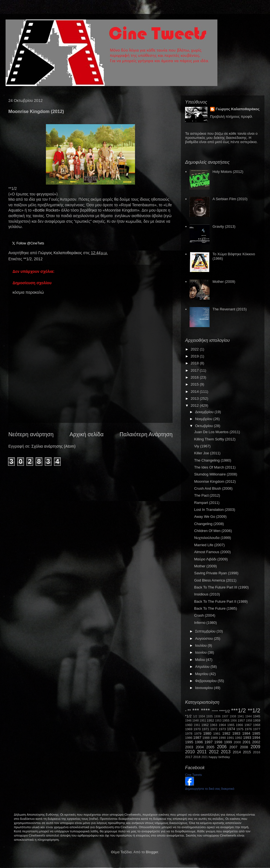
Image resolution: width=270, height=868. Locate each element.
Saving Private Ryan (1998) (216, 573)
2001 (246, 742)
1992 (239, 738)
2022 (195, 349)
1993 (247, 738)
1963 (213, 725)
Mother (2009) (224, 282)
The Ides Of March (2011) (215, 467)
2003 (189, 747)
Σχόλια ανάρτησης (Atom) (54, 446)
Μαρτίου (202, 674)
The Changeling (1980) (213, 460)
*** (196, 710)
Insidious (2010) (207, 594)
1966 (239, 725)
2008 (244, 747)
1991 (230, 738)
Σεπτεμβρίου (206, 631)
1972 (214, 729)
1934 (202, 716)
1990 (222, 738)
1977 (257, 729)
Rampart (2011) (207, 503)
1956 (234, 721)
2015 (195, 384)
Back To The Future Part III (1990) (221, 587)
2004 (200, 747)
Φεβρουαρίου (206, 681)
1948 (196, 721)
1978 (189, 733)
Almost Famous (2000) (212, 552)
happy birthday (219, 757)
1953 (218, 721)
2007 (233, 747)
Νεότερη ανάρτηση (31, 434)
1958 (249, 721)
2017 (195, 370)
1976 (248, 729)
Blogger (152, 852)
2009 (255, 747)
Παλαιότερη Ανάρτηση (146, 434)
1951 (203, 721)
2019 (195, 356)
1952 (210, 720)
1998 (218, 742)
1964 (222, 725)
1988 (206, 738)
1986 (189, 738)
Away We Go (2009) (210, 517)
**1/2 (28, 259)
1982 (226, 733)
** (189, 711)
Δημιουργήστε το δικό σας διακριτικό (210, 789)
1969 (189, 729)
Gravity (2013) (224, 226)
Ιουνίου (201, 652)
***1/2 (238, 710)
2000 (237, 742)
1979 (198, 733)
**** (205, 710)
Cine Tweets (193, 775)
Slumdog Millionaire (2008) (216, 474)
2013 (195, 399)
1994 (256, 738)
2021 (205, 757)
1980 (207, 733)
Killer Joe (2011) (207, 453)
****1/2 (224, 711)
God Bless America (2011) (215, 580)
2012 (38, 259)
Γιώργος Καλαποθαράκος (61, 253)
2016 (195, 377)
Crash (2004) (205, 615)
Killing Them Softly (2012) (215, 439)
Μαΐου (201, 660)
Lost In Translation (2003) (214, 510)
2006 (222, 747)
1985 (256, 733)
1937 (225, 716)
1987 (197, 738)
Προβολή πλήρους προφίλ (231, 117)
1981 (217, 733)
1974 (231, 729)
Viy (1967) (202, 446)
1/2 (195, 716)
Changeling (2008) (209, 524)
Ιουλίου (201, 645)
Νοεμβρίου (204, 419)
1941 (241, 716)
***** (215, 711)
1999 (228, 742)
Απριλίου (203, 667)
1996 (199, 742)
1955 (226, 720)
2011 (202, 752)
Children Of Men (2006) (213, 531)
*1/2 (188, 716)
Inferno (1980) (205, 623)
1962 (205, 725)
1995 (189, 742)
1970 (197, 729)
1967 (248, 725)
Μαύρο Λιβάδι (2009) (211, 559)
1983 (236, 733)
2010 (190, 752)
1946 (188, 721)
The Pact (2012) (207, 495)
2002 (256, 742)
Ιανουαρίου (205, 688)
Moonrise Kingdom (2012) (215, 481)
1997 (209, 742)
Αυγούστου (205, 638)
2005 (210, 747)
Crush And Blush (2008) (213, 488)
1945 (257, 716)
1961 (197, 725)
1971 (205, 729)
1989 (214, 738)
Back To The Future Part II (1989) (221, 601)
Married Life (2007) (209, 545)
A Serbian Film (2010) (230, 199)
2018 (195, 363)
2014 (195, 392)
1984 (246, 733)
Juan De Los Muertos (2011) (217, 432)
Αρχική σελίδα (87, 434)
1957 (241, 720)
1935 (209, 716)
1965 (231, 725)
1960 (189, 725)
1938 (233, 716)
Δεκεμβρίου (205, 412)
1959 (257, 720)
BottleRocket (46, 210)
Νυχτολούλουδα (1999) (212, 538)
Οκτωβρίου (204, 426)
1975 (240, 729)
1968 (257, 725)
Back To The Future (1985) (215, 608)
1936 (217, 716)
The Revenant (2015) (229, 309)
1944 (248, 716)
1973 (222, 729)
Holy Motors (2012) (228, 172)
